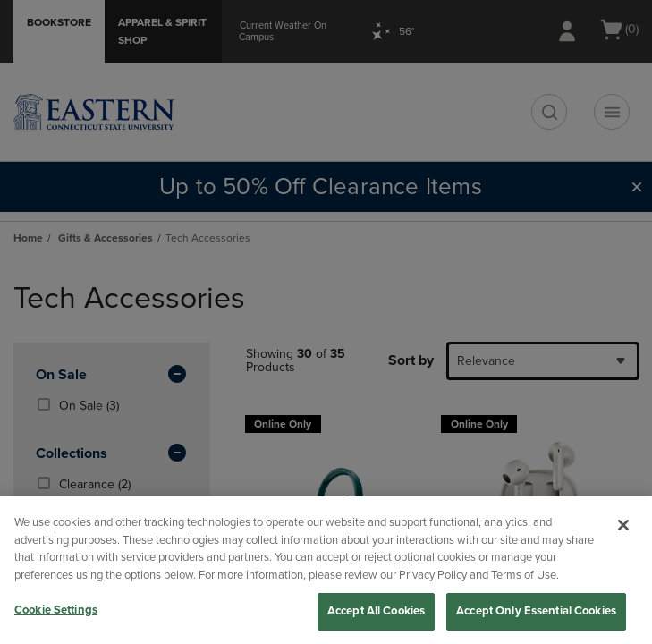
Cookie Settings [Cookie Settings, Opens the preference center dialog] (56, 610)
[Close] (623, 525)
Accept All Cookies (376, 611)
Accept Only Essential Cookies (536, 611)
